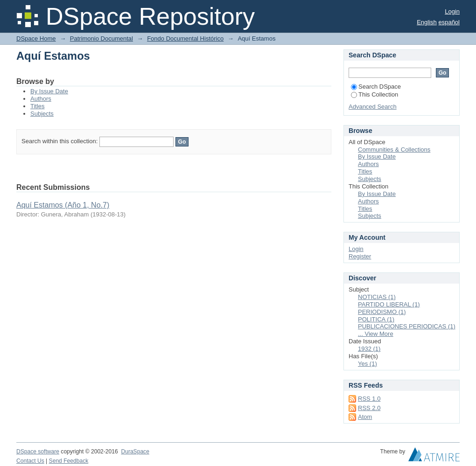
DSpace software (38, 452)
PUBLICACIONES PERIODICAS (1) (407, 326)
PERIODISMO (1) (382, 312)
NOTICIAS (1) (377, 297)
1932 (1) (369, 349)
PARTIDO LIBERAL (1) (389, 304)
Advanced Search (373, 107)
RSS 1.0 (369, 399)
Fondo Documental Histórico (185, 38)
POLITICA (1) (376, 319)
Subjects (42, 114)
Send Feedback (69, 461)
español (449, 22)
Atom (365, 417)
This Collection (374, 94)
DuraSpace (135, 452)
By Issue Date (49, 91)
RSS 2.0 (369, 408)
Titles (38, 106)
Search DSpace (376, 87)
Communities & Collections (394, 150)
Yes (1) (367, 364)
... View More (376, 334)
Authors (41, 99)
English (427, 22)
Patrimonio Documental (101, 38)
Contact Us (30, 461)
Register (360, 256)
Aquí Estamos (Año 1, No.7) (63, 205)
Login (452, 11)
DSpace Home (36, 38)
